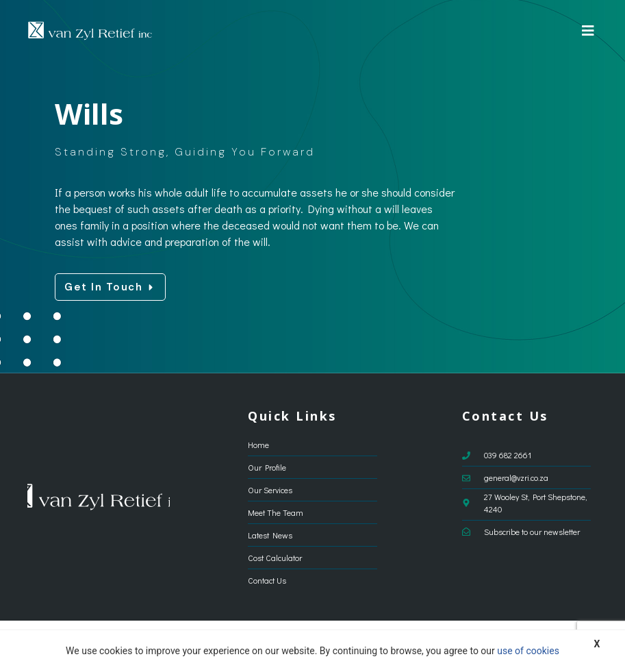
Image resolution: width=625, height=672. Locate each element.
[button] (588, 31)
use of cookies (528, 651)
